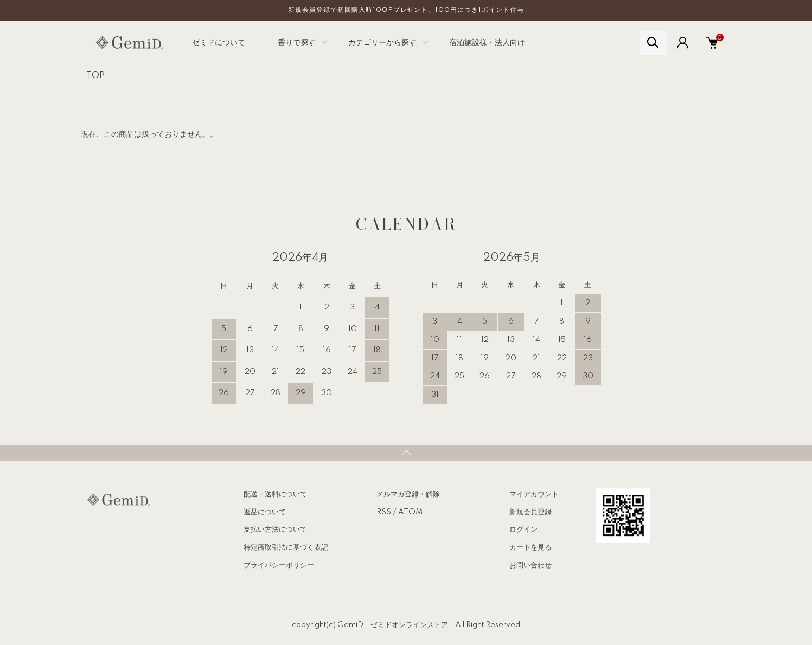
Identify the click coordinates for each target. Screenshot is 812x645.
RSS (384, 512)
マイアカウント (534, 494)
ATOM (410, 512)
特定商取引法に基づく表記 (286, 547)
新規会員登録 (530, 512)
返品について (265, 512)
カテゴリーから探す (382, 43)
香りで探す (297, 43)
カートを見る (530, 547)
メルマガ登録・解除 (408, 494)
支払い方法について (275, 530)
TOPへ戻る (406, 453)
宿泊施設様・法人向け (487, 43)
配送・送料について (275, 494)
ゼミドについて (219, 43)
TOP (95, 76)
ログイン (523, 530)
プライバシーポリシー (279, 565)
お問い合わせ (530, 565)
